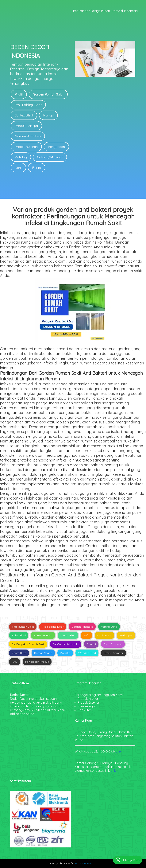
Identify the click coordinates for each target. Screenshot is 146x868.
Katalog (21, 157)
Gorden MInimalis (82, 627)
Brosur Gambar (113, 653)
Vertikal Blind (109, 627)
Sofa (86, 635)
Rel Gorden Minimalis (66, 644)
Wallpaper (126, 635)
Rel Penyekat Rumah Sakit (28, 644)
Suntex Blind (24, 115)
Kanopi (48, 115)
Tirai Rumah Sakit (23, 627)
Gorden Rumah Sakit (48, 94)
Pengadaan (56, 147)
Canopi (91, 644)
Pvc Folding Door (53, 627)
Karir (18, 168)
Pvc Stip (65, 653)
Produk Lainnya (26, 126)
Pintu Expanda (113, 644)
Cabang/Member (50, 157)
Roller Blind (19, 635)
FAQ (15, 662)
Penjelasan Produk (37, 662)
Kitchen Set (104, 635)
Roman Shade (43, 653)
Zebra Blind (19, 653)
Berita (37, 168)
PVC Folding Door (28, 105)
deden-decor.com (85, 863)
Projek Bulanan (26, 147)
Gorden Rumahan (28, 136)
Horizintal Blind (43, 635)
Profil (19, 94)
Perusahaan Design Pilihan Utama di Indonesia (105, 11)
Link (119, 751)
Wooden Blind (87, 653)
